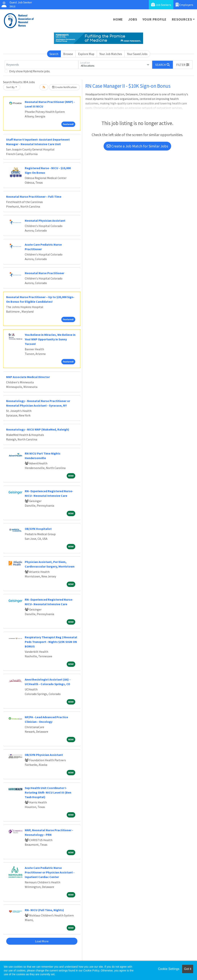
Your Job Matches (111, 54)
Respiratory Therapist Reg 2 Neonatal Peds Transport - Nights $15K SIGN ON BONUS (51, 642)
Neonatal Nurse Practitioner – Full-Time (34, 197)
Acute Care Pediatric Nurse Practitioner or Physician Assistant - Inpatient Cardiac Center (50, 872)
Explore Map (86, 54)
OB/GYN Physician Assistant (44, 755)
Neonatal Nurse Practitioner (44, 273)
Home (118, 19)
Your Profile (155, 19)
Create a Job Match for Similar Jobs (137, 146)
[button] (183, 65)
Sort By (10, 87)
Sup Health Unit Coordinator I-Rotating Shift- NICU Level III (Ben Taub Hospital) (48, 792)
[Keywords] (41, 65)
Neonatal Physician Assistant (45, 221)
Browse (68, 54)
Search (54, 54)
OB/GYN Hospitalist (38, 529)
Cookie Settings (169, 969)
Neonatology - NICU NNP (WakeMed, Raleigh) (38, 429)
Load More (42, 941)
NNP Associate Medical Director (28, 377)
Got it (188, 969)
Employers (184, 5)
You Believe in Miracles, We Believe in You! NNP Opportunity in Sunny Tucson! (50, 339)
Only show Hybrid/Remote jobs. (30, 71)
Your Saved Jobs (137, 54)
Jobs (133, 19)
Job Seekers (161, 5)
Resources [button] (182, 19)
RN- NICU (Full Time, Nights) (44, 910)
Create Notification (64, 87)
